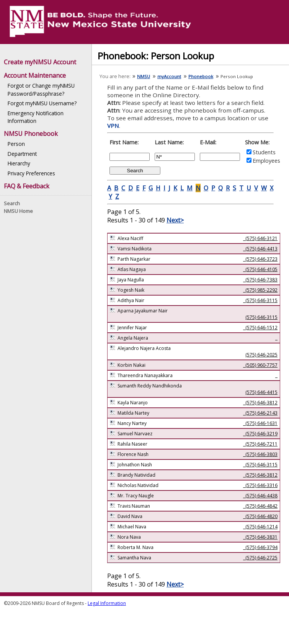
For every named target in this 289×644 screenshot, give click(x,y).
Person (16, 144)
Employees (266, 161)
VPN (113, 126)
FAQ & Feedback (27, 186)
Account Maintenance (35, 75)
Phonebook (201, 76)
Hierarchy (19, 163)
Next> (175, 220)
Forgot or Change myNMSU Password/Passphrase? (41, 89)
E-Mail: (208, 142)
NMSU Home (18, 211)
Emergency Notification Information (36, 117)
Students (264, 152)
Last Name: (169, 142)
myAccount (169, 76)
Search (12, 203)
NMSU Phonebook (31, 134)
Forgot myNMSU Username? (42, 103)
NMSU (144, 76)
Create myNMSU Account (40, 62)
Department (22, 154)
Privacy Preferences (31, 173)
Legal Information (107, 603)
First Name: (124, 142)
